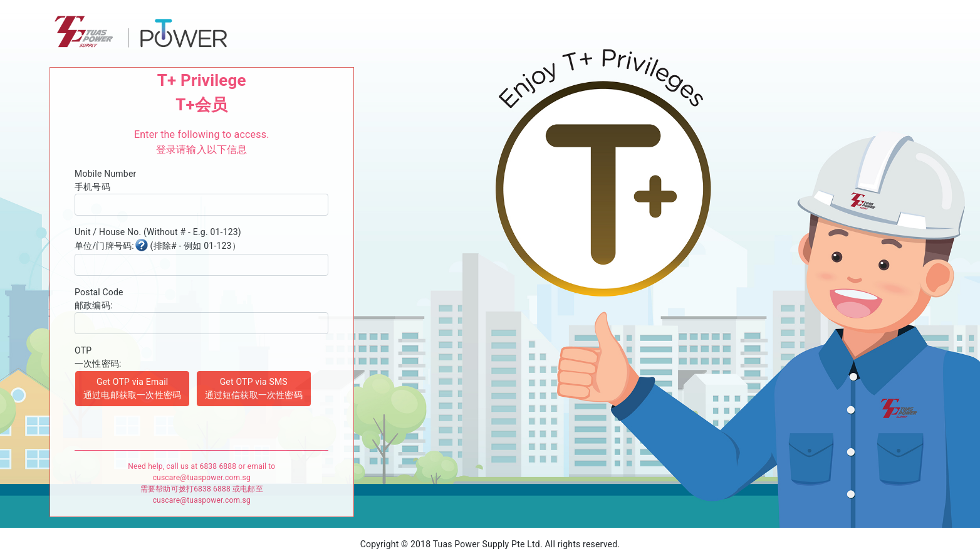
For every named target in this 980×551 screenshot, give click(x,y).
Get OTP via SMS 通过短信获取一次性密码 (254, 388)
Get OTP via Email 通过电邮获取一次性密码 (132, 388)
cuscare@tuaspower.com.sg (202, 478)
